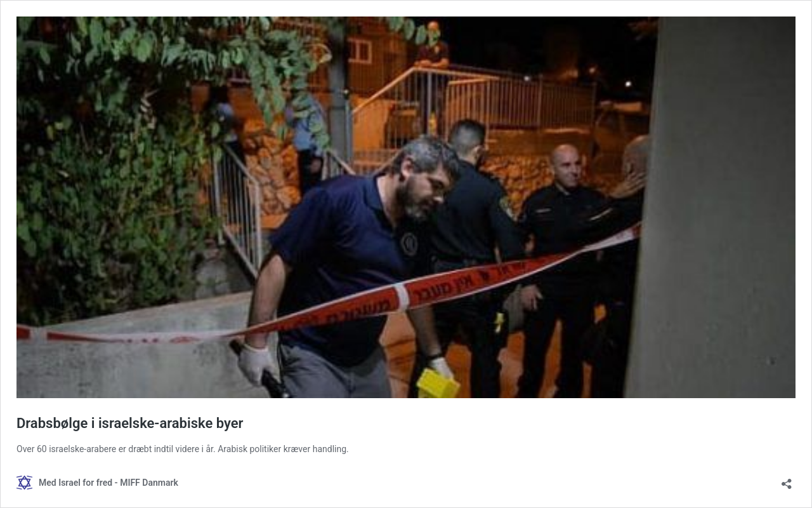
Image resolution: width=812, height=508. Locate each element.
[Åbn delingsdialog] (787, 480)
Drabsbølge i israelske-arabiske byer (130, 423)
